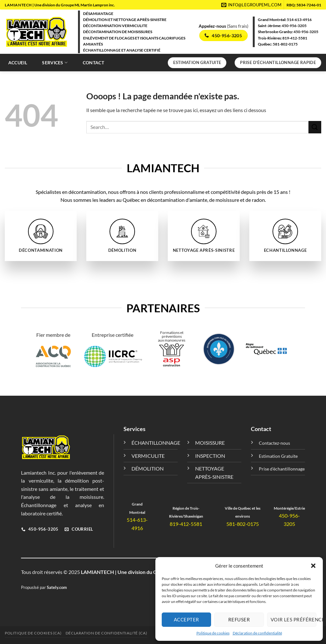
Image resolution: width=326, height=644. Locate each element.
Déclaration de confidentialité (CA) (106, 633)
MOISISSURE (210, 443)
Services (55, 63)
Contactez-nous (274, 443)
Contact (93, 63)
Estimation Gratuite (278, 456)
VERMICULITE (148, 456)
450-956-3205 (294, 26)
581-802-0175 (285, 44)
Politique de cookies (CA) (33, 633)
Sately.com (57, 587)
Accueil (18, 63)
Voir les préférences (294, 619)
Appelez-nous (213, 26)
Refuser (239, 619)
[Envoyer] (315, 127)
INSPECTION (210, 456)
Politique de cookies (213, 633)
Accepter (187, 619)
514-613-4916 (299, 20)
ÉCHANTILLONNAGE (156, 443)
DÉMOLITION (148, 468)
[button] (313, 566)
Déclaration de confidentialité (257, 633)
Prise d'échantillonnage (282, 469)
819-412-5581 (295, 38)
